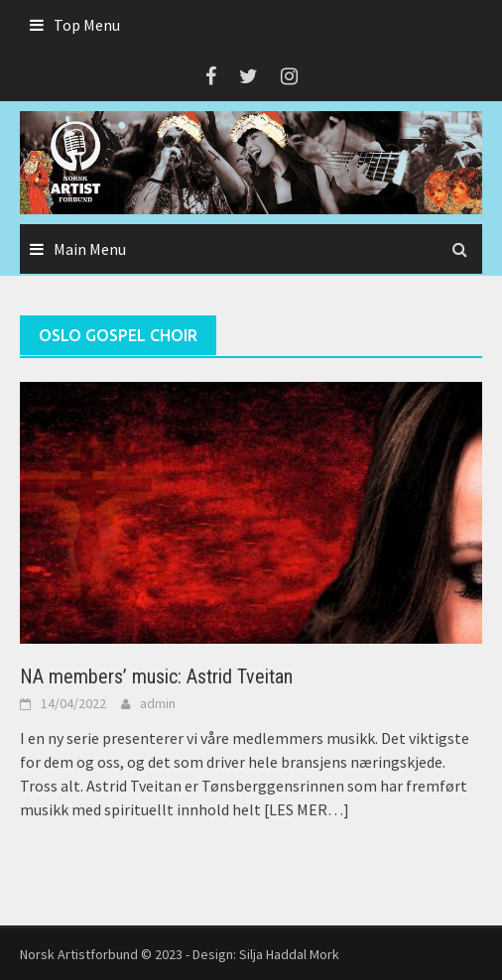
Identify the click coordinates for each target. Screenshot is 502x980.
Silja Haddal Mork (289, 954)
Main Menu (90, 249)
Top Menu (87, 25)
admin (158, 703)
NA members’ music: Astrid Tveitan (156, 676)
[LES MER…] (305, 809)
